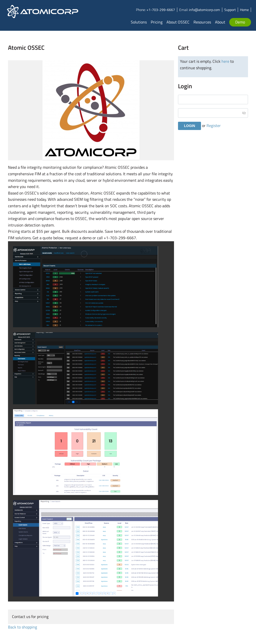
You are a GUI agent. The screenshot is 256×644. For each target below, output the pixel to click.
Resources (202, 22)
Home (244, 10)
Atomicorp (43, 15)
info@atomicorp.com (204, 10)
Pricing (157, 22)
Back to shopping (22, 627)
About (220, 22)
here (225, 61)
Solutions (139, 22)
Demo (240, 22)
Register (214, 125)
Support (230, 10)
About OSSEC (178, 22)
